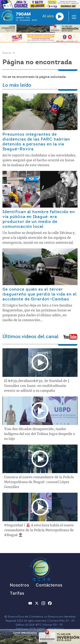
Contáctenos (49, 585)
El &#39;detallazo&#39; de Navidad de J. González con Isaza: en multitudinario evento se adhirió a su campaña (37, 386)
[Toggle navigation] (73, 17)
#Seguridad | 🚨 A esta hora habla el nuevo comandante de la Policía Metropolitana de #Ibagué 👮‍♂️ (39, 530)
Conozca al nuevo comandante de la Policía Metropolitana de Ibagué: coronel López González (39, 482)
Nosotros (19, 585)
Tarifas (17, 593)
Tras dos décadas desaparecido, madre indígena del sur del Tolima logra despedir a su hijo (39, 434)
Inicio (7, 53)
